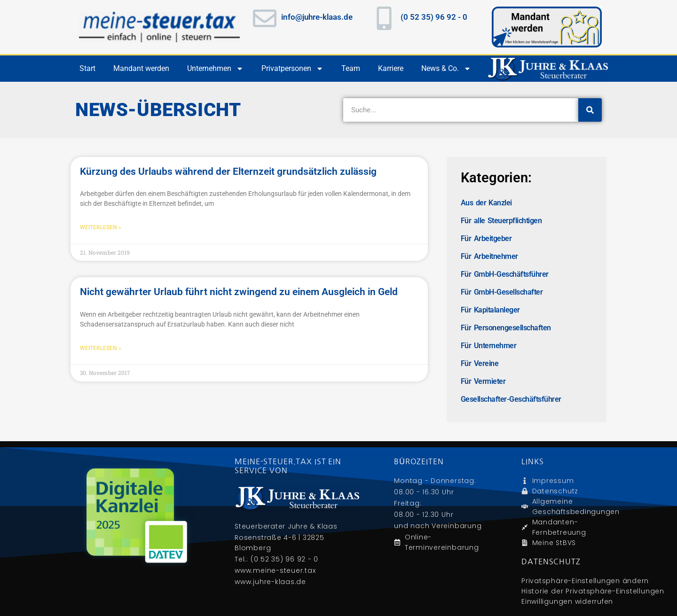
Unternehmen (215, 69)
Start (87, 68)
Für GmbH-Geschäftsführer (505, 274)
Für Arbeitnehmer (489, 256)
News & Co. (446, 69)
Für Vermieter (483, 381)
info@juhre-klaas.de (317, 17)
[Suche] (590, 110)
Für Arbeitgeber (486, 238)
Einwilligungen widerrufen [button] (567, 601)
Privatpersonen (292, 69)
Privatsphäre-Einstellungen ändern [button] (585, 581)
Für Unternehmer (488, 346)
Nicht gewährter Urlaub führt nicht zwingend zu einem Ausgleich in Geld (239, 292)
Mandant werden (141, 68)
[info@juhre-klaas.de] (265, 18)
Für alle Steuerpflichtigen (501, 221)
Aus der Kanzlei (486, 203)
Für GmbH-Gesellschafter (502, 292)
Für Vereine (480, 363)
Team (351, 68)
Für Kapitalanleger (490, 310)
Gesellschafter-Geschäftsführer (511, 399)
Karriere (391, 68)
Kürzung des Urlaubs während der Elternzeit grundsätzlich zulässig (228, 172)
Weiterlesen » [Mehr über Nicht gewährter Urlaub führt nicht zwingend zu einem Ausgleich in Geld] (101, 348)
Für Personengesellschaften (506, 328)
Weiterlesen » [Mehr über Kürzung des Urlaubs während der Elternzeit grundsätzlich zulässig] (101, 227)
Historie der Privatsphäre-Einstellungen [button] (593, 591)
